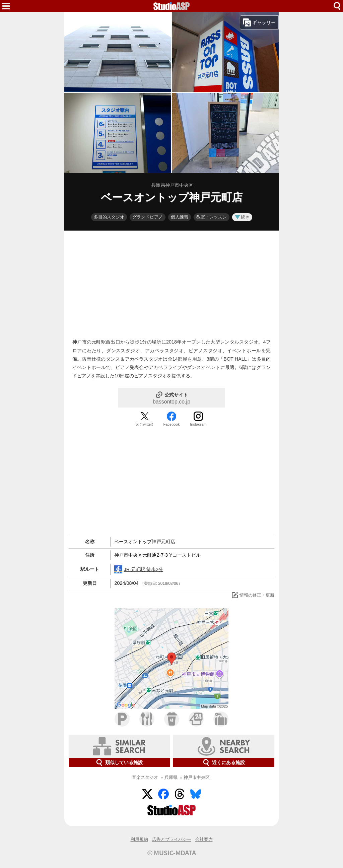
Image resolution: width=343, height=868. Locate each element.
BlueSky (196, 794)
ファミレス (147, 719)
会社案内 (204, 839)
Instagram (198, 424)
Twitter (147, 794)
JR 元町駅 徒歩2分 (139, 569)
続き (242, 217)
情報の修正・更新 (253, 595)
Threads (180, 794)
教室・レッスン (212, 217)
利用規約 (139, 839)
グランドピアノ (148, 217)
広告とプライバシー (172, 839)
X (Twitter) (145, 424)
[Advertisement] (171, 283)
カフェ (172, 719)
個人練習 (180, 217)
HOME (171, 6)
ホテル (221, 719)
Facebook (171, 424)
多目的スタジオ (109, 217)
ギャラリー (259, 22)
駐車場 (122, 719)
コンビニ (196, 719)
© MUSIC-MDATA (171, 853)
